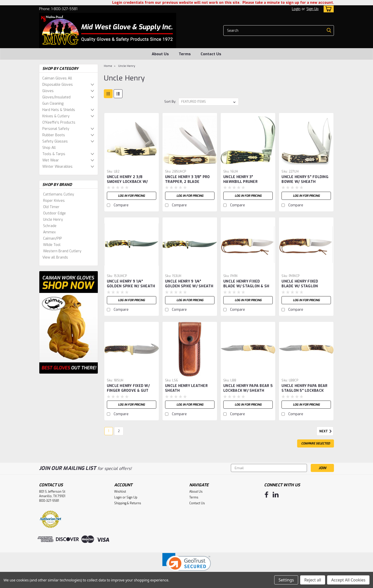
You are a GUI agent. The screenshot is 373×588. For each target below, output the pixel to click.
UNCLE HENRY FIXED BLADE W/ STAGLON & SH (246, 284)
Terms (185, 54)
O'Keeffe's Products (59, 122)
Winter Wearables (57, 167)
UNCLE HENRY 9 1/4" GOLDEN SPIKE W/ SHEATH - (189, 286)
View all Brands (55, 257)
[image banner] (69, 322)
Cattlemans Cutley (59, 194)
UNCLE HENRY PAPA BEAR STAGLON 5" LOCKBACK (304, 388)
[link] (187, 565)
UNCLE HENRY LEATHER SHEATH (186, 388)
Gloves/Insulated (56, 97)
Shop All (49, 148)
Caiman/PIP (53, 239)
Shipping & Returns (128, 503)
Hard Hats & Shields (59, 110)
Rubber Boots (54, 135)
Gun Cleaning (53, 104)
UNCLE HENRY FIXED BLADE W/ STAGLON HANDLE (300, 286)
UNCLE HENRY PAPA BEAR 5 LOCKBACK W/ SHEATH (248, 388)
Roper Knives (54, 201)
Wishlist (120, 492)
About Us (160, 54)
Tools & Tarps (54, 154)
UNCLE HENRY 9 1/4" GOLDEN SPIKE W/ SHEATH (131, 284)
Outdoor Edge (54, 213)
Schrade (50, 226)
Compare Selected (316, 443)
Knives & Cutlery (56, 116)
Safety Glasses (55, 141)
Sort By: (170, 102)
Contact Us (211, 54)
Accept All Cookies (348, 580)
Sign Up (313, 9)
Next (326, 431)
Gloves (48, 91)
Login (296, 9)
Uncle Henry (53, 220)
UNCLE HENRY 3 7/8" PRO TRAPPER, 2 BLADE (188, 179)
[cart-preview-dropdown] (328, 9)
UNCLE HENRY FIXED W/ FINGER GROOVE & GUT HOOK (128, 391)
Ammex (49, 232)
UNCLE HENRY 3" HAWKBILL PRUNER (240, 179)
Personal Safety (56, 129)
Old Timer (51, 207)
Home (108, 66)
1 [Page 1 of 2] (109, 431)
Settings (286, 580)
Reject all (313, 580)
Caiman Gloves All (57, 78)
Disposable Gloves (58, 85)
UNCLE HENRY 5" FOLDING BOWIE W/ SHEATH (305, 179)
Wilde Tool (52, 245)
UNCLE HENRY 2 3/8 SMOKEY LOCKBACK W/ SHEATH (127, 182)
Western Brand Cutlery (62, 251)
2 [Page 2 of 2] (119, 431)
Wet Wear (51, 160)
